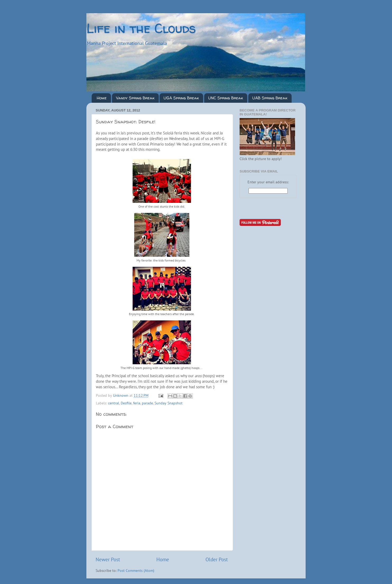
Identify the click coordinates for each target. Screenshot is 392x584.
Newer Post (108, 559)
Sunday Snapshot (169, 403)
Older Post (217, 559)
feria (137, 403)
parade (147, 403)
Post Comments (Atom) (136, 571)
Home (102, 98)
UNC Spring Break (226, 98)
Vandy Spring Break (135, 98)
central (114, 403)
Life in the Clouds (141, 28)
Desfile (126, 403)
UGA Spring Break (181, 98)
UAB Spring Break (270, 98)
